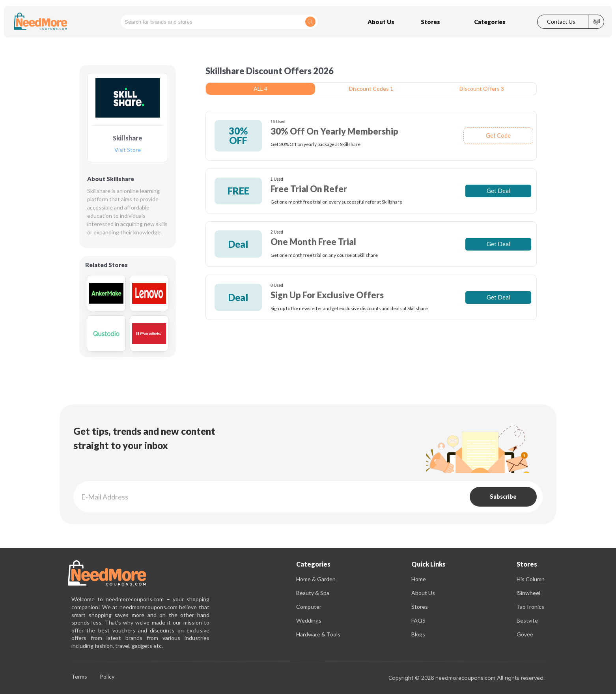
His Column (531, 579)
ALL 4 (260, 89)
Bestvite (527, 620)
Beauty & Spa (313, 593)
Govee (525, 634)
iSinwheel (528, 593)
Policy (107, 677)
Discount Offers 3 (482, 89)
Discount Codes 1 (371, 89)
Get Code (498, 135)
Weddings (309, 620)
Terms (79, 677)
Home (419, 579)
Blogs (418, 634)
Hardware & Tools (318, 634)
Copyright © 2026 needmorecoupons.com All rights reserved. (467, 678)
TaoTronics (530, 607)
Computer (309, 607)
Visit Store (128, 150)
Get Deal (498, 191)
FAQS (418, 620)
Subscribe (503, 497)
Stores (420, 607)
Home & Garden (316, 579)
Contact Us (561, 22)
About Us (423, 593)
